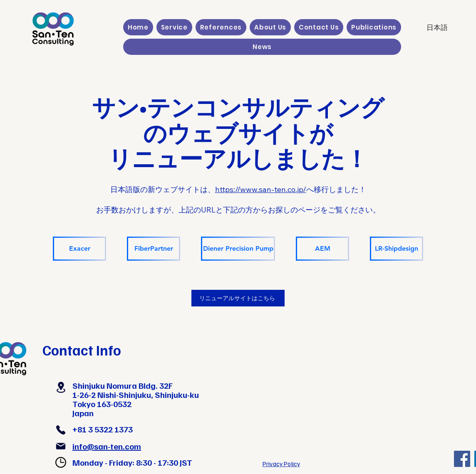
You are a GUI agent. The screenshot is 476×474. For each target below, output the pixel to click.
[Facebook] (462, 459)
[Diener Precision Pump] (238, 249)
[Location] (61, 387)
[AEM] (322, 249)
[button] (174, 27)
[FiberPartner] (154, 249)
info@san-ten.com (107, 446)
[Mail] (61, 446)
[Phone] (61, 430)
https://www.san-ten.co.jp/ (261, 189)
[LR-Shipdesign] (397, 249)
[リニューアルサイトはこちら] (238, 298)
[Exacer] (79, 249)
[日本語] (437, 27)
